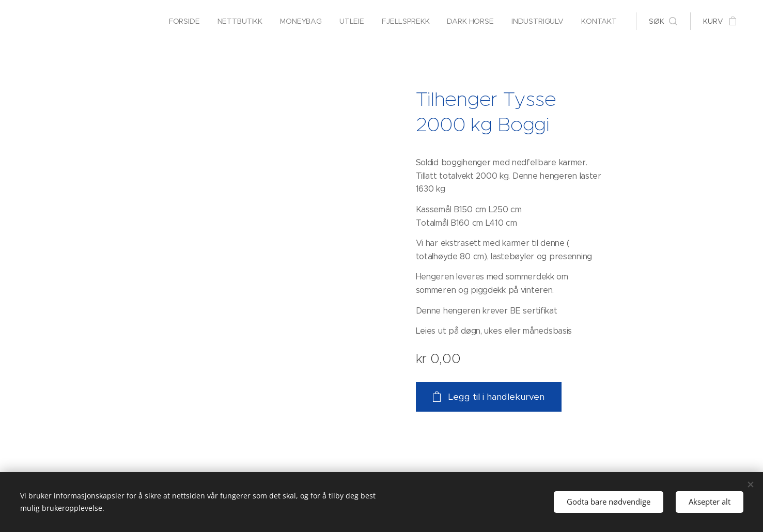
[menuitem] (181, 21)
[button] (663, 21)
